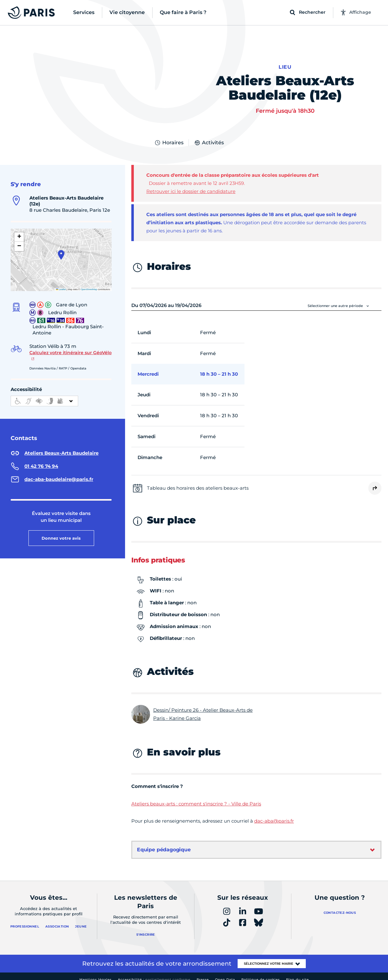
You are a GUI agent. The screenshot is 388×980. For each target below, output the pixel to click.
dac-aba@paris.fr (274, 815)
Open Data (225, 973)
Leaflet (61, 283)
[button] (61, 249)
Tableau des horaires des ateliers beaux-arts (198, 481)
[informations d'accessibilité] (44, 394)
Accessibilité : (154, 973)
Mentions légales (96, 973)
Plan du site (297, 973)
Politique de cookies (261, 973)
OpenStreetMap (89, 283)
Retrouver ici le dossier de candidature (191, 185)
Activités (209, 136)
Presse (203, 973)
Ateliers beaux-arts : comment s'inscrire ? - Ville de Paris (196, 797)
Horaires (169, 136)
